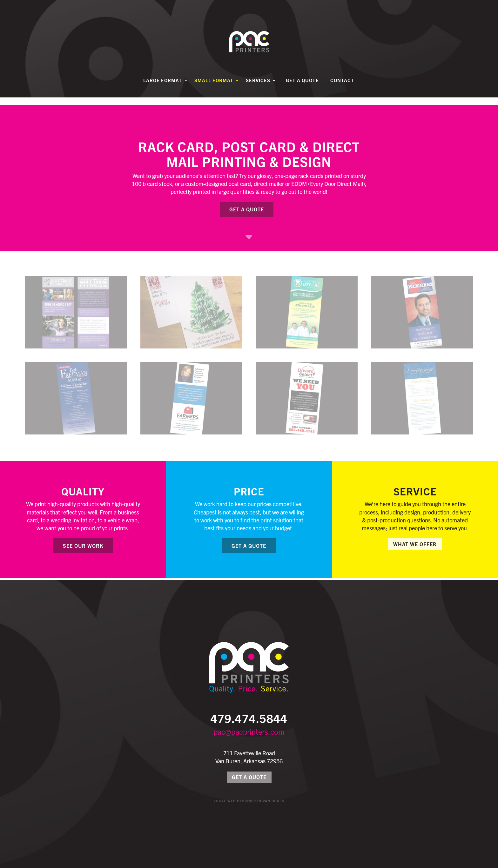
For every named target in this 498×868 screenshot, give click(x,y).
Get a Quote (302, 88)
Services (258, 88)
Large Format (163, 88)
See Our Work (83, 546)
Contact (342, 88)
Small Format (214, 88)
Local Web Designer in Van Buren (249, 801)
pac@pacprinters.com (249, 732)
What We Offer (415, 544)
